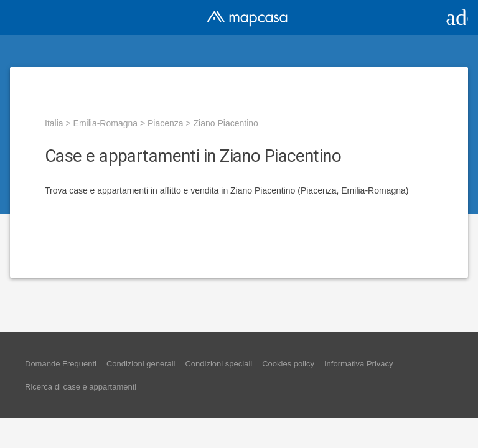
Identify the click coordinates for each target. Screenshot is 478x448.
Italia (54, 123)
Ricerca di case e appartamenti (81, 387)
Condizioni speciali (218, 364)
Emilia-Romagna (105, 123)
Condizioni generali (141, 364)
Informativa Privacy (359, 364)
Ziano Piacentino (226, 123)
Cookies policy (288, 364)
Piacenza (166, 123)
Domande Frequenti (61, 364)
